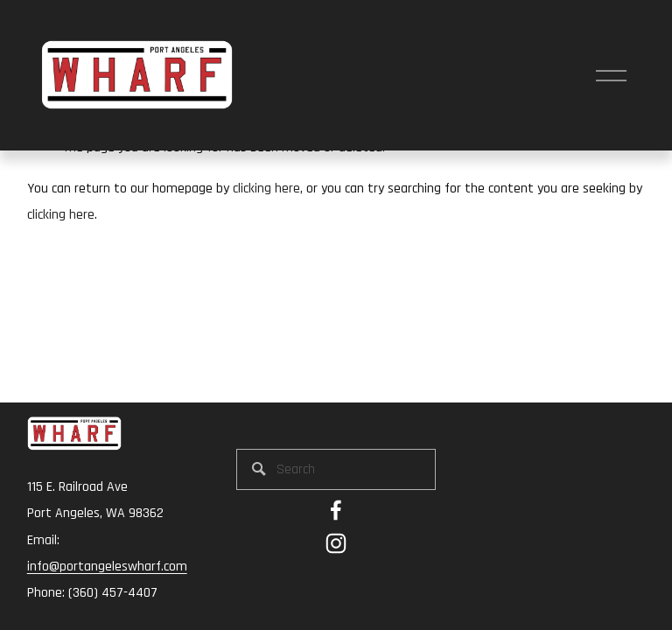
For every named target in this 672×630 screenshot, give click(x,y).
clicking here (266, 189)
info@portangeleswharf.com (107, 567)
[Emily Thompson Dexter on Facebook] (336, 510)
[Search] (336, 469)
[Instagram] (336, 543)
